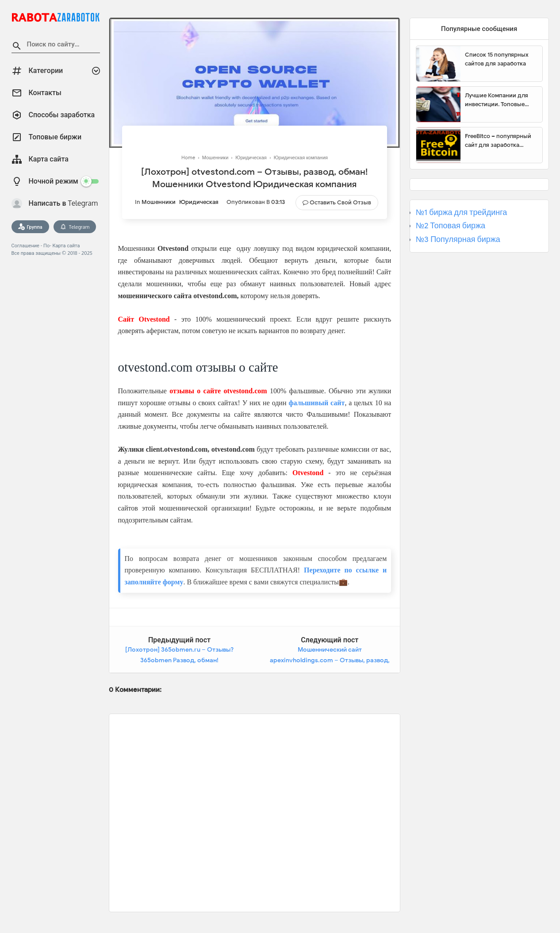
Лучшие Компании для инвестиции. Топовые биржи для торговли (497, 100)
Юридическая (199, 202)
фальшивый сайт (316, 403)
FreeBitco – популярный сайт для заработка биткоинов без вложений (500, 141)
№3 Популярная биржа (458, 239)
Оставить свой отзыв (340, 202)
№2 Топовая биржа (451, 226)
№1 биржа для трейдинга (462, 212)
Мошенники (159, 202)
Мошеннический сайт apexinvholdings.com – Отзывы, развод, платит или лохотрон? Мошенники (330, 660)
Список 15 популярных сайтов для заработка (497, 59)
